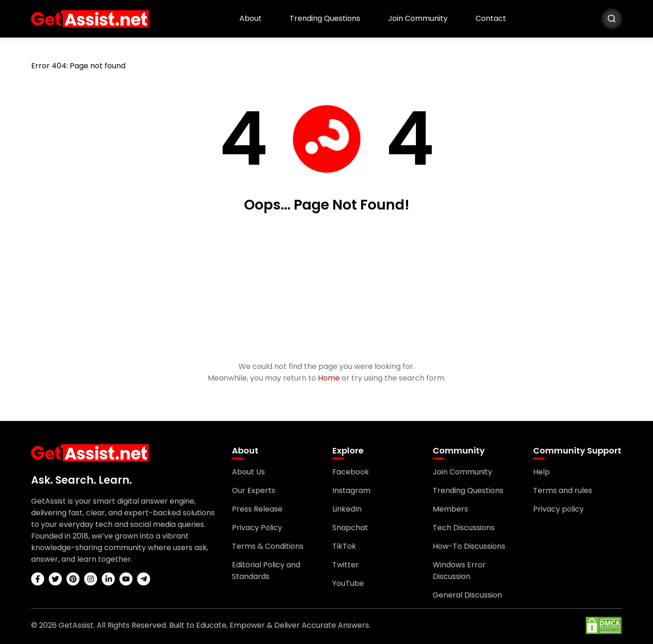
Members (450, 509)
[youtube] (126, 579)
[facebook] (38, 579)
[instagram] (91, 579)
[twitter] (55, 579)
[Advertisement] (327, 288)
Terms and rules (563, 490)
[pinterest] (73, 579)
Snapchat (350, 528)
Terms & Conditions (268, 546)
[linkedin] (108, 579)
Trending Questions (325, 18)
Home (329, 378)
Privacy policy (558, 509)
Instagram (351, 490)
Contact (491, 18)
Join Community (418, 18)
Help (541, 472)
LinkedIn (347, 509)
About (251, 18)
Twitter (346, 565)
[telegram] (144, 579)
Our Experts (254, 490)
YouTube (348, 583)
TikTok (344, 546)
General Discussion (467, 595)
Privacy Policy (257, 528)
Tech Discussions (464, 528)
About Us (248, 472)
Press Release (257, 509)
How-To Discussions (469, 546)
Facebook (351, 472)
